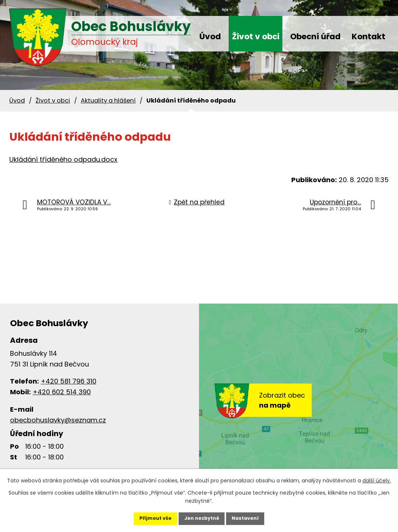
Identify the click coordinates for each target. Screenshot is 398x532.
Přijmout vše (145, 516)
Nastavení (255, 516)
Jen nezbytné (202, 516)
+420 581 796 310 (69, 381)
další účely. (377, 475)
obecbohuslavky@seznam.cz (58, 420)
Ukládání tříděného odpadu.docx (63, 159)
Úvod (210, 36)
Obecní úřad (315, 36)
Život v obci (256, 36)
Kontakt (369, 36)
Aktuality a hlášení (108, 101)
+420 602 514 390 (62, 392)
